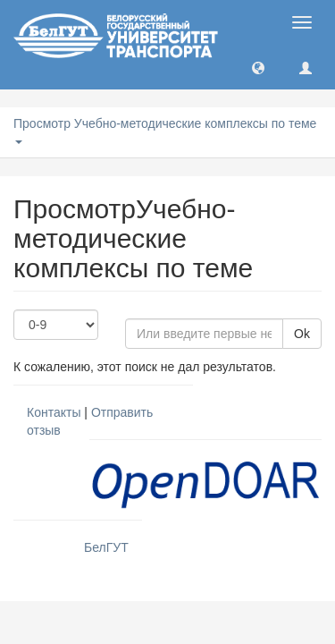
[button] (258, 67)
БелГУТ (106, 547)
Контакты (54, 412)
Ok (302, 334)
